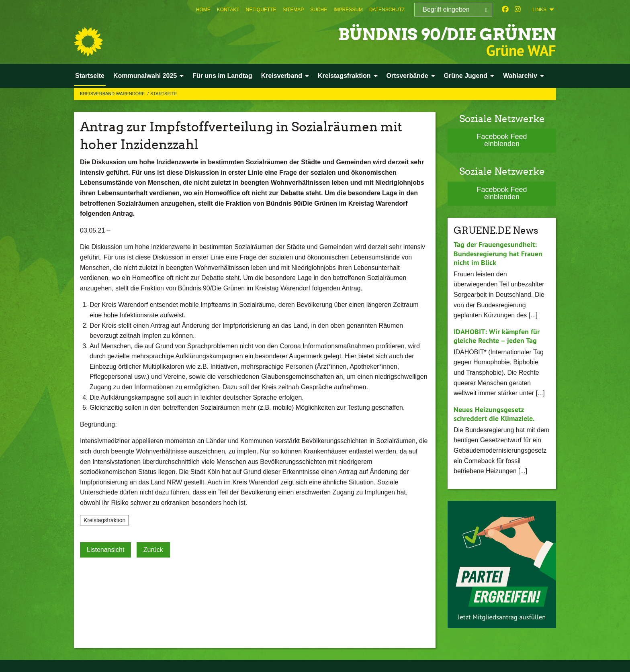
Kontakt (228, 10)
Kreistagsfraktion (104, 520)
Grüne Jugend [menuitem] (466, 76)
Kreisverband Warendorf (113, 94)
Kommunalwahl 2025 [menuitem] (145, 76)
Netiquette (261, 10)
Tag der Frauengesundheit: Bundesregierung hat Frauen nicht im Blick (498, 253)
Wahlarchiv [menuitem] (520, 76)
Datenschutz (387, 10)
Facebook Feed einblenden (502, 140)
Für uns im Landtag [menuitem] (222, 76)
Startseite (164, 94)
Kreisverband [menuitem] (282, 76)
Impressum (348, 10)
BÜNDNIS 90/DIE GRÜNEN (439, 34)
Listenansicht (105, 550)
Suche (319, 10)
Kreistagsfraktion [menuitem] (344, 76)
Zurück (153, 550)
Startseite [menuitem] (90, 76)
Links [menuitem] (539, 10)
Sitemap (294, 10)
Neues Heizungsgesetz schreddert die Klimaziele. (494, 414)
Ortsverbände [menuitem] (407, 76)
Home (203, 10)
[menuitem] (203, 10)
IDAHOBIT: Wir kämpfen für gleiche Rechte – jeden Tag (496, 336)
